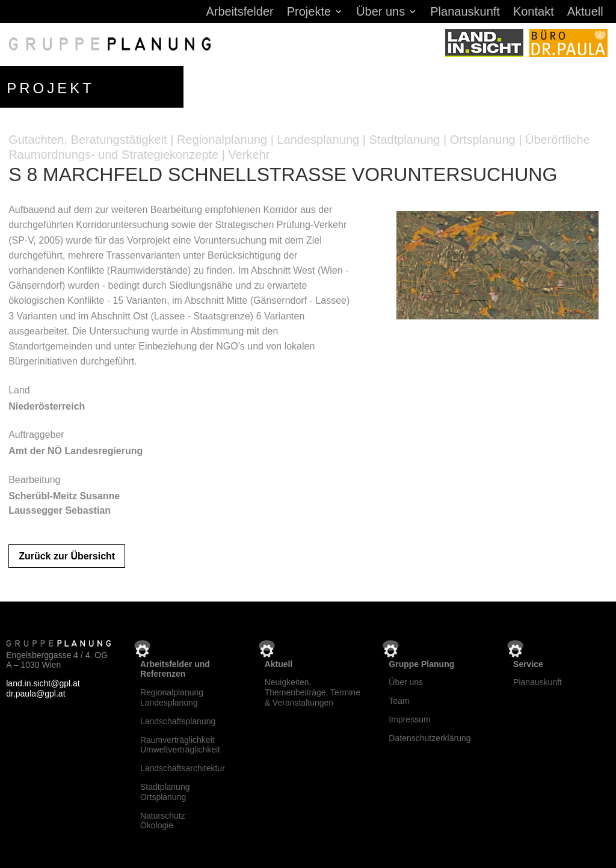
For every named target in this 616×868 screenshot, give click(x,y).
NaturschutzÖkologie (163, 821)
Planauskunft (465, 13)
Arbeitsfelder (239, 13)
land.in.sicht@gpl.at (43, 683)
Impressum (409, 719)
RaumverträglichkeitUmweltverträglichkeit (180, 745)
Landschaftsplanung (178, 721)
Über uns (380, 13)
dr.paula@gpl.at (35, 694)
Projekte (309, 13)
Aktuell (585, 13)
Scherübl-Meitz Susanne (64, 496)
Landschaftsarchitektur (183, 768)
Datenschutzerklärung (430, 738)
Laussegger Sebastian (60, 510)
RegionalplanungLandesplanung (172, 697)
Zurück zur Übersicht (67, 556)
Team (399, 701)
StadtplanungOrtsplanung (165, 792)
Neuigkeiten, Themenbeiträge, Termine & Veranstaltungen (313, 692)
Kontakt (534, 13)
